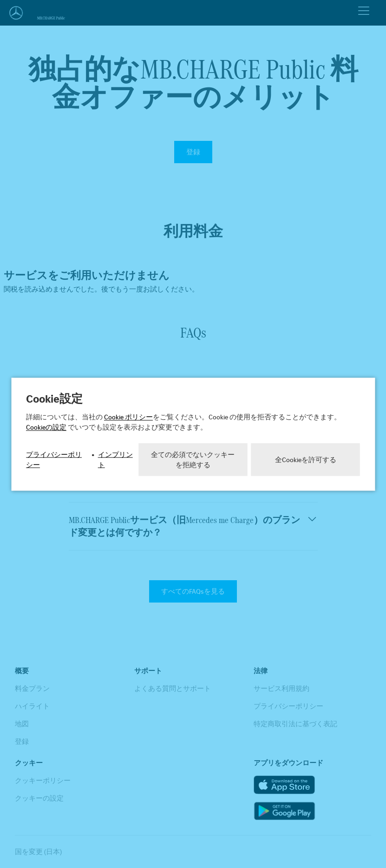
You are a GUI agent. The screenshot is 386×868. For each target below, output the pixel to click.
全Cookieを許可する (306, 459)
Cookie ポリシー (128, 417)
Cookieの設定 (46, 427)
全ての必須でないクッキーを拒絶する (193, 459)
